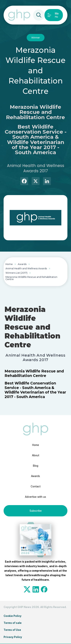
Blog (36, 466)
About (36, 455)
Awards (22, 264)
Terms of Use (12, 630)
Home (9, 264)
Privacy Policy (13, 637)
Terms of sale (13, 623)
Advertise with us (35, 497)
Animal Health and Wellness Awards (26, 268)
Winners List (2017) (16, 273)
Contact (36, 486)
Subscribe (36, 511)
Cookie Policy (12, 616)
